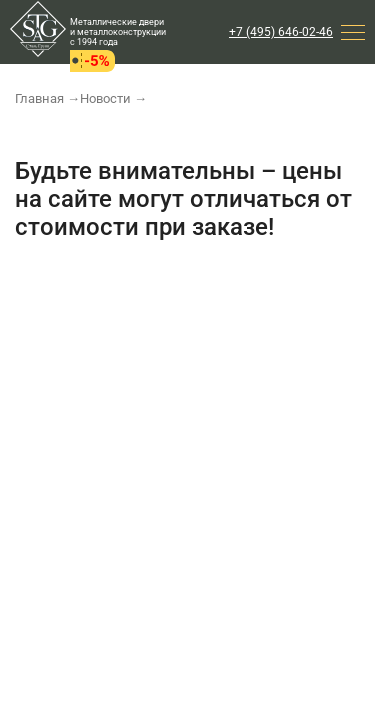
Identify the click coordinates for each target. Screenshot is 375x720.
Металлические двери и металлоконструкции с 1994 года (118, 32)
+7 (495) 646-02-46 (281, 32)
